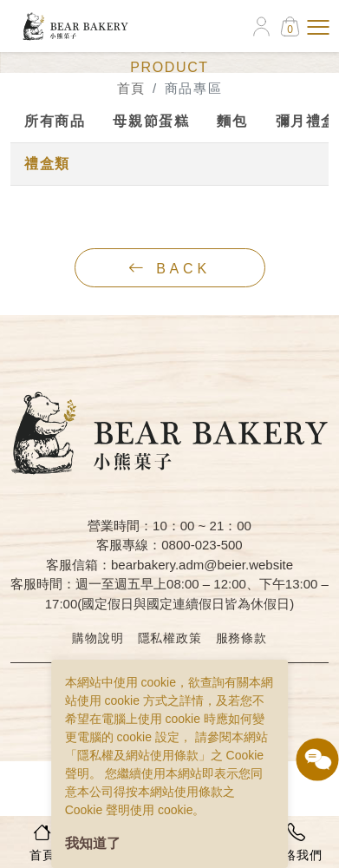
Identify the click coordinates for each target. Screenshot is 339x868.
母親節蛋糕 (151, 121)
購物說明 (98, 638)
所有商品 (55, 121)
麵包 (232, 121)
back (169, 268)
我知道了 (93, 843)
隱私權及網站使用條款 (138, 755)
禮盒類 (47, 164)
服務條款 (241, 638)
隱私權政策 (170, 638)
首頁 (131, 88)
